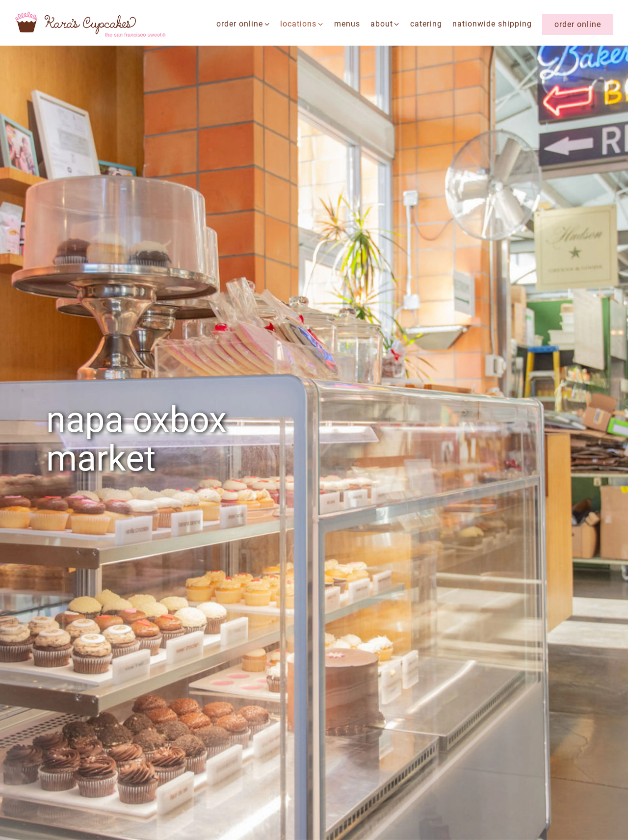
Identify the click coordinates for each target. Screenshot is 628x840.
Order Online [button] (578, 24)
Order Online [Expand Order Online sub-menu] (243, 23)
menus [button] (347, 24)
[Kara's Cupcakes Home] (91, 24)
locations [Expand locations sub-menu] (302, 23)
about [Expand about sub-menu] (385, 23)
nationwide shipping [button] (492, 24)
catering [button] (426, 24)
